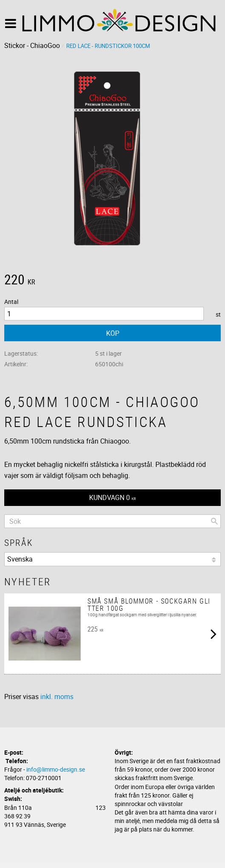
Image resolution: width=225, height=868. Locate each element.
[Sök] (214, 521)
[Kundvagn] (112, 498)
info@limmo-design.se (56, 769)
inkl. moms (57, 697)
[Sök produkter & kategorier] (112, 521)
